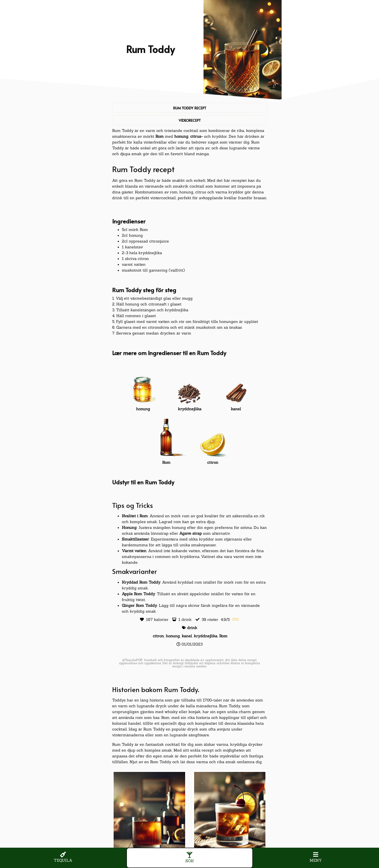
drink (192, 628)
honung (181, 136)
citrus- (197, 136)
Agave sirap (191, 533)
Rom (160, 136)
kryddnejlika (206, 636)
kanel (187, 636)
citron (158, 636)
